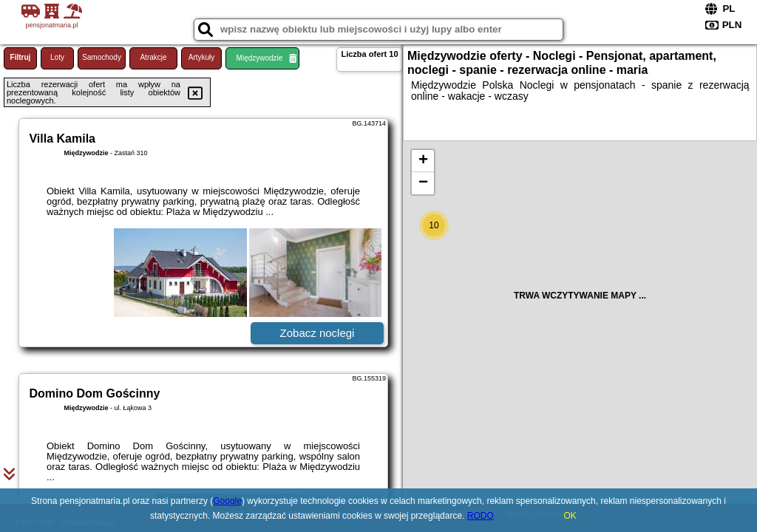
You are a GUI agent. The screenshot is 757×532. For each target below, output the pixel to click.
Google (227, 501)
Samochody (102, 57)
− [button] (423, 183)
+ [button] (423, 161)
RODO (481, 516)
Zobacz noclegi (318, 333)
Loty (57, 57)
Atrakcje (153, 57)
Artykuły (202, 57)
